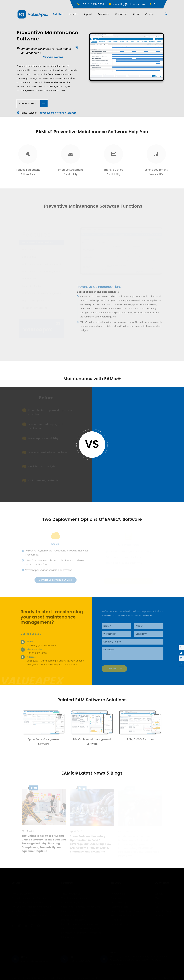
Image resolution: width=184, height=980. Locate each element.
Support (88, 14)
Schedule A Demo (33, 104)
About (136, 14)
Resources (104, 14)
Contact (150, 14)
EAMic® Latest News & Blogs (92, 773)
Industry (73, 14)
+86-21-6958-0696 (93, 4)
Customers (121, 14)
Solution (58, 14)
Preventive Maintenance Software (58, 113)
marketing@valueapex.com (129, 4)
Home (24, 113)
